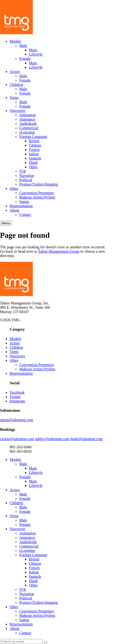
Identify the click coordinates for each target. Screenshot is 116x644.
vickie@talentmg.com (17, 439)
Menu (6, 223)
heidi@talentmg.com (87, 439)
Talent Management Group (59, 251)
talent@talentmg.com (17, 420)
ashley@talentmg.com (52, 439)
